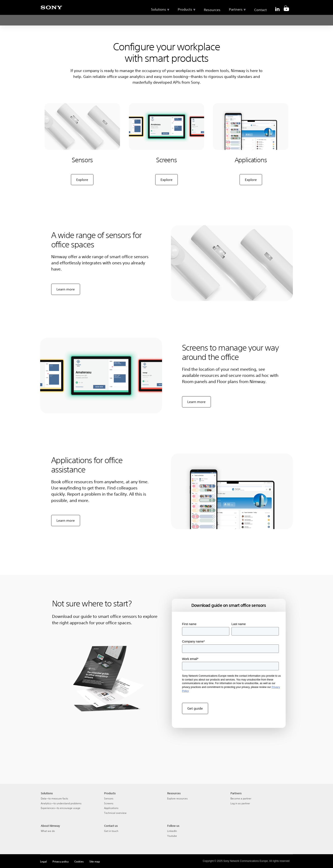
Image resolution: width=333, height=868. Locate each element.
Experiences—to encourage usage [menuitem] (61, 808)
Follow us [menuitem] (173, 826)
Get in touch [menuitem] (111, 831)
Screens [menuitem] (109, 803)
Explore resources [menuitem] (177, 798)
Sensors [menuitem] (109, 798)
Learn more (66, 289)
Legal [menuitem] (43, 861)
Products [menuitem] (185, 19)
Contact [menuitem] (260, 20)
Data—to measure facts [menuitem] (54, 798)
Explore (82, 180)
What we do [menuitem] (48, 831)
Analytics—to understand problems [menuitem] (61, 803)
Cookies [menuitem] (79, 861)
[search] (285, 6)
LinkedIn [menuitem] (172, 831)
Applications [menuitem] (111, 808)
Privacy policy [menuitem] (61, 861)
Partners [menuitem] (236, 19)
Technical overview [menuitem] (115, 813)
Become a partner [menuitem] (241, 798)
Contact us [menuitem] (111, 826)
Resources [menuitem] (212, 20)
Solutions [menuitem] (159, 19)
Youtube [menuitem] (172, 836)
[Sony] (51, 10)
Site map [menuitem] (95, 861)
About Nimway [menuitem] (50, 826)
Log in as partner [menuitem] (240, 803)
